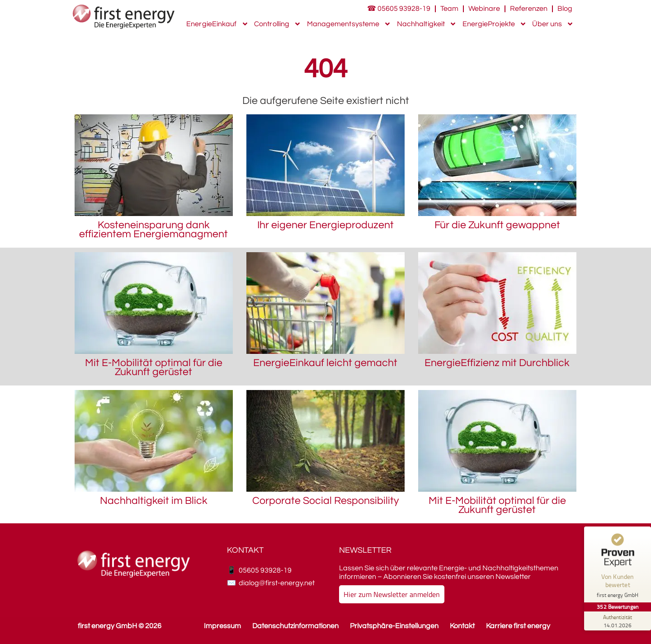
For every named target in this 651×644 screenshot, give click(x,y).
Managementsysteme (349, 24)
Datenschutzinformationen (295, 626)
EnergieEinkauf (217, 24)
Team (449, 9)
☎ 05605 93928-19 (399, 9)
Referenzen (529, 9)
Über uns (553, 24)
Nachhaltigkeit (427, 24)
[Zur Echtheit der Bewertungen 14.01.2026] (617, 621)
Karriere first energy (518, 626)
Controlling (278, 24)
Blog (565, 9)
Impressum (222, 626)
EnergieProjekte (495, 24)
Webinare (484, 9)
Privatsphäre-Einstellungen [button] (394, 626)
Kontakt (462, 626)
